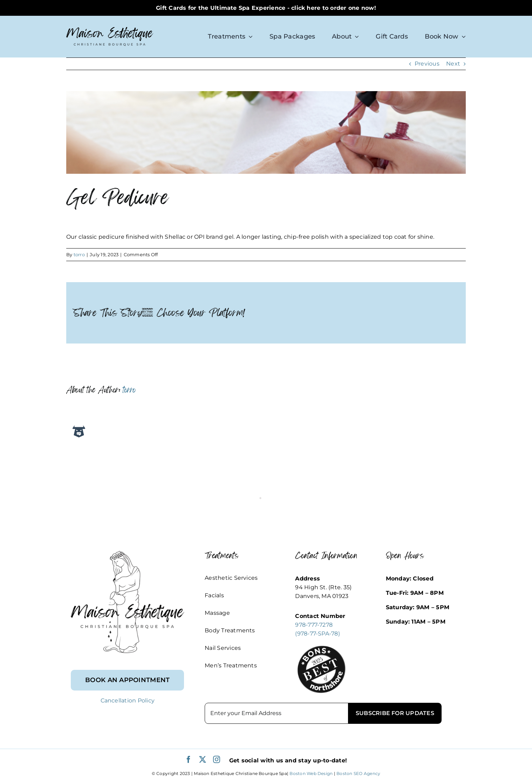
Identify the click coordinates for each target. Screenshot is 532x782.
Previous (427, 64)
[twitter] (203, 760)
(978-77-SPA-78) (318, 634)
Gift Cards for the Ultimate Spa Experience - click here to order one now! (266, 8)
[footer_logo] (128, 554)
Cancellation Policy (128, 701)
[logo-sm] (110, 30)
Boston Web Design (311, 773)
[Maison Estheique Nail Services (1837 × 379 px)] (266, 132)
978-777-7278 (314, 625)
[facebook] (189, 760)
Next (453, 64)
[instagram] (217, 760)
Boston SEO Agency (358, 773)
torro (79, 254)
